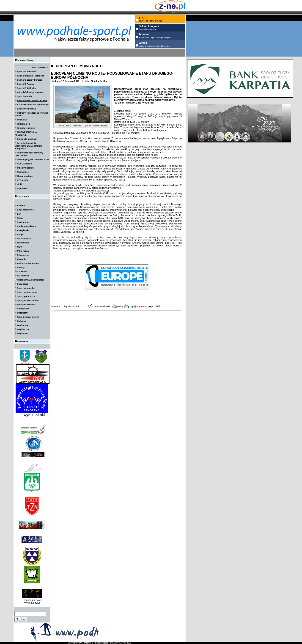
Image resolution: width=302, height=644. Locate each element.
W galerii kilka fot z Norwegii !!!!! (134, 103)
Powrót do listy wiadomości (66, 306)
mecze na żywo (32, 600)
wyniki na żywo (32, 603)
